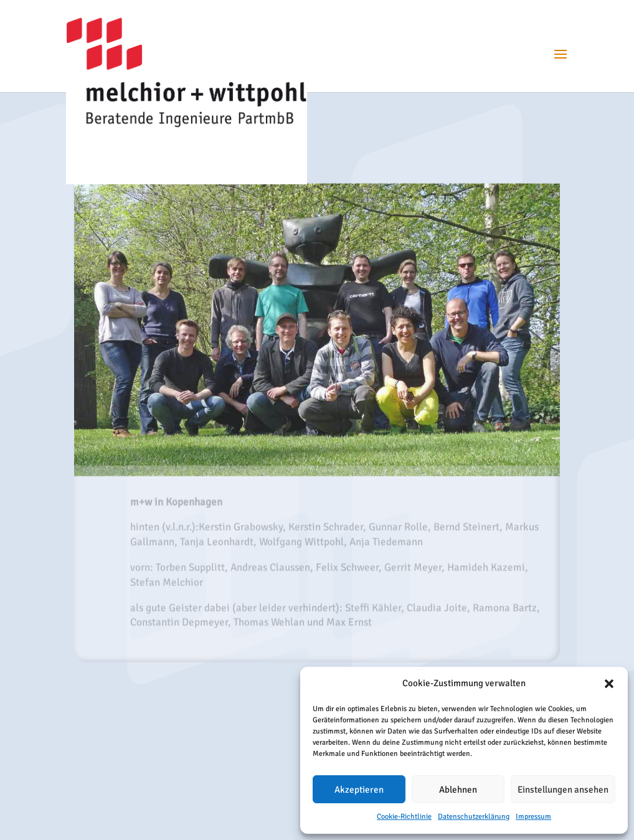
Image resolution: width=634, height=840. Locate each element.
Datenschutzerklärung (474, 817)
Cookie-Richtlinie (404, 817)
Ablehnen (458, 790)
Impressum (533, 817)
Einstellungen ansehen (563, 790)
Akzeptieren (359, 790)
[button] (609, 684)
